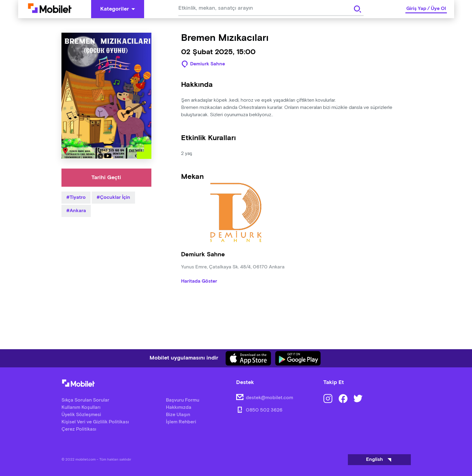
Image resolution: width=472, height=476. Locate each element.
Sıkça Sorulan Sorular (85, 400)
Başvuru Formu (183, 400)
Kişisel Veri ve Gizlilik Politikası (95, 422)
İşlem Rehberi (181, 422)
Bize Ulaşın (178, 415)
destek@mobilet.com (269, 398)
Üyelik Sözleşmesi (81, 415)
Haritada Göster (199, 281)
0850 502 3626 (264, 410)
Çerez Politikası (79, 429)
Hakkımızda (179, 407)
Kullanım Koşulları (81, 407)
